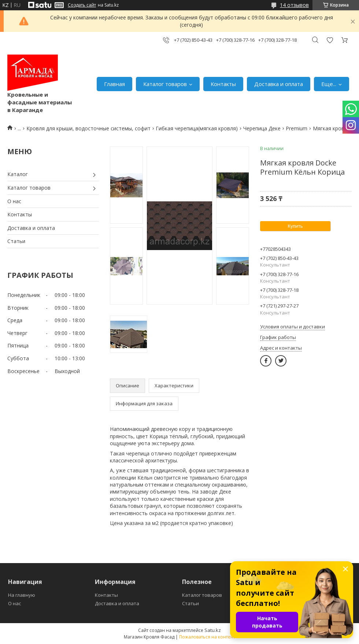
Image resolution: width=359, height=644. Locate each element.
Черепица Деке (262, 128)
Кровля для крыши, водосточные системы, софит (88, 128)
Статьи (16, 241)
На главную (22, 595)
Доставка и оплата (279, 84)
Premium (297, 128)
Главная (114, 84)
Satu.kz (213, 630)
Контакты (223, 84)
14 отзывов (294, 5)
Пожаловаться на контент (207, 637)
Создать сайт (82, 5)
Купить (295, 226)
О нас (14, 201)
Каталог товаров (165, 84)
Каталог (18, 174)
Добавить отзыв (330, 40)
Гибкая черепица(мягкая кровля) (197, 128)
